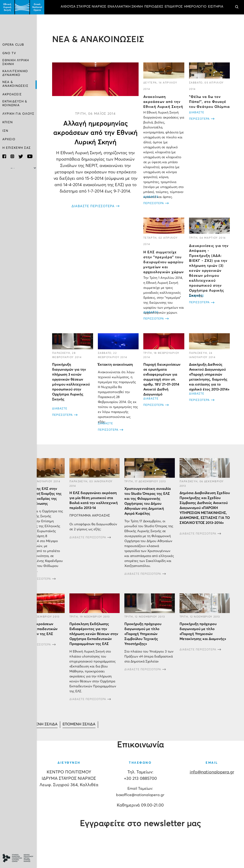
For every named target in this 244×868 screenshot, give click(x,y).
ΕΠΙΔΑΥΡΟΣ (174, 7)
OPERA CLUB (13, 45)
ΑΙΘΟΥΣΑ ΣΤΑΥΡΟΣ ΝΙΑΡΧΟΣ (83, 7)
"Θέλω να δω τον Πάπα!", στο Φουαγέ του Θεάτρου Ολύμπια (209, 102)
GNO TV (9, 54)
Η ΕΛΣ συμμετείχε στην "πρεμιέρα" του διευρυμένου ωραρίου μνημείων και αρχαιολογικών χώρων (164, 262)
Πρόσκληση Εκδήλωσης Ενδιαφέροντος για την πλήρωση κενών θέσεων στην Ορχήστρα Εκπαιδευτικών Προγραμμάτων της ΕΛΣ (94, 634)
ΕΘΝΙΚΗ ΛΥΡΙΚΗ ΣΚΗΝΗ (16, 62)
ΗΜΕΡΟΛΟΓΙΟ (195, 7)
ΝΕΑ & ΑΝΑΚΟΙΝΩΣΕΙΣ (15, 84)
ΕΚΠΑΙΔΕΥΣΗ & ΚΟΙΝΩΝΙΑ (15, 103)
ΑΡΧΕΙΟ (9, 139)
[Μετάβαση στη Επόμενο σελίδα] (80, 725)
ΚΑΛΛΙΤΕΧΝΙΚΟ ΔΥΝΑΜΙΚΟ (15, 73)
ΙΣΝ (5, 130)
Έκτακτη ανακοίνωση (115, 365)
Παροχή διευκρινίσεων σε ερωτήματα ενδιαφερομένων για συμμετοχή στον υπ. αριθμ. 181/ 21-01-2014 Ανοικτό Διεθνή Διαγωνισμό (162, 380)
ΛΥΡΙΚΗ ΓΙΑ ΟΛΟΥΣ (18, 113)
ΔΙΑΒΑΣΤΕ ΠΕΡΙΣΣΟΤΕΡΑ (93, 206)
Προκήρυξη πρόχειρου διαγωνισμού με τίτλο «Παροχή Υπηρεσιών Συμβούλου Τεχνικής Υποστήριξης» (143, 634)
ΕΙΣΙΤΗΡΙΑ (216, 7)
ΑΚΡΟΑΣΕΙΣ (12, 94)
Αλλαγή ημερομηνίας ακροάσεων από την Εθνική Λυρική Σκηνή (95, 133)
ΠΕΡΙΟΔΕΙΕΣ (154, 7)
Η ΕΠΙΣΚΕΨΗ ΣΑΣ (17, 147)
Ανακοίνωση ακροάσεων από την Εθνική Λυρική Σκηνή (163, 102)
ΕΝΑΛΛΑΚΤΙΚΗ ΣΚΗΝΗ (125, 7)
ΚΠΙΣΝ (8, 122)
